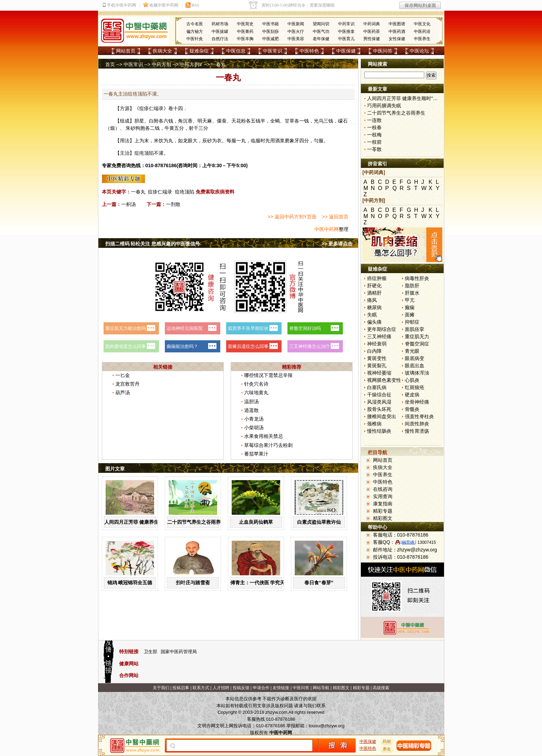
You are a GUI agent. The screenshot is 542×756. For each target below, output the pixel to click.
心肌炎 (412, 380)
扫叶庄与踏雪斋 (193, 583)
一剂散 (173, 204)
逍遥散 (251, 410)
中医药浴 (422, 31)
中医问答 (383, 51)
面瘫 (410, 315)
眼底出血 (415, 366)
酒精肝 (374, 293)
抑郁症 (412, 322)
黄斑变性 (377, 358)
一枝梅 (374, 135)
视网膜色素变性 (384, 380)
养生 (387, 749)
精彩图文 (383, 518)
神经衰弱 (377, 344)
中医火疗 (296, 31)
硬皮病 (412, 395)
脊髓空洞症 (417, 344)
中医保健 (346, 51)
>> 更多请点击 (337, 244)
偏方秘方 (195, 31)
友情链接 (281, 688)
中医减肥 (270, 39)
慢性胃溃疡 (417, 431)
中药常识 (346, 24)
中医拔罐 (220, 31)
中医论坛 (419, 51)
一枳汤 (128, 204)
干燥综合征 (379, 395)
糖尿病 (374, 307)
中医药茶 (372, 31)
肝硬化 (374, 286)
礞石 (343, 121)
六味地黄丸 (256, 393)
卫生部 (150, 652)
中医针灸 (195, 39)
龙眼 (188, 141)
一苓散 (374, 149)
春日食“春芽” (319, 583)
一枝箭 (374, 142)
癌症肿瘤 (377, 278)
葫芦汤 (123, 393)
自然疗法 (220, 39)
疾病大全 (162, 51)
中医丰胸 (245, 39)
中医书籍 (270, 24)
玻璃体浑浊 (417, 373)
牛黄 (169, 128)
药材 (387, 741)
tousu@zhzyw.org (327, 726)
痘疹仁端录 (160, 192)
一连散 (374, 120)
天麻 (207, 121)
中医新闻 (296, 24)
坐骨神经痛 (417, 402)
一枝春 (374, 127)
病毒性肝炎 (417, 278)
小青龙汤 (254, 419)
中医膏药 (245, 31)
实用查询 (383, 496)
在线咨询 (383, 489)
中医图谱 (397, 24)
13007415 (427, 542)
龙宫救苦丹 (127, 384)
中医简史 (245, 24)
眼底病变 (415, 358)
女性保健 (397, 39)
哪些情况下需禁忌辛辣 (268, 375)
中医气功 (321, 31)
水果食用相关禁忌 (264, 436)
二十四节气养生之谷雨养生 (196, 522)
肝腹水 (412, 293)
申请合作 (261, 688)
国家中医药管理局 (179, 652)
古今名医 (195, 24)
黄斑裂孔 (377, 366)
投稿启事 (181, 688)
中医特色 (309, 51)
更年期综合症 (382, 329)
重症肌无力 (417, 336)
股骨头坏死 (379, 409)
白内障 (374, 351)
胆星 (139, 121)
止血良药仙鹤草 (256, 522)
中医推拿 (346, 31)
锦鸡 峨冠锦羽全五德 (130, 583)
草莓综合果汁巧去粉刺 (268, 445)
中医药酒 (397, 31)
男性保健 (372, 39)
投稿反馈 (241, 688)
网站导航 (321, 688)
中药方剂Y (191, 64)
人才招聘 (221, 688)
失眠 (372, 315)
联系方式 (201, 688)
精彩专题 (383, 511)
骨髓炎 (412, 409)
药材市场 (220, 24)
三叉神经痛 (379, 336)
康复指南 (383, 504)
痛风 (372, 300)
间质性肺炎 (417, 424)
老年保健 (321, 39)
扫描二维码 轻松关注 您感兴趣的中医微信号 (153, 244)
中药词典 (372, 24)
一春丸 (138, 192)
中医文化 (422, 24)
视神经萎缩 (379, 373)
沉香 (188, 121)
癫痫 (410, 307)
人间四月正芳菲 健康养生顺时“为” (141, 522)
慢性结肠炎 (379, 431)
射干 (194, 128)
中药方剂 (161, 64)
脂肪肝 (412, 286)
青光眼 (412, 351)
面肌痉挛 (415, 329)
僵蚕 (222, 121)
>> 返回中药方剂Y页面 (292, 217)
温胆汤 (251, 402)
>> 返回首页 (335, 217)
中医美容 (296, 39)
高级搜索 (381, 688)
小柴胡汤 (254, 427)
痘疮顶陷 (185, 192)
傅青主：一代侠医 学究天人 (260, 583)
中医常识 (273, 51)
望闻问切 (321, 24)
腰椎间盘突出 (382, 416)
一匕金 (123, 375)
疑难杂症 (199, 51)
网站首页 (126, 51)
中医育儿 (346, 39)
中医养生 (422, 39)
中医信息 (236, 51)
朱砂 (131, 128)
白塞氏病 (377, 387)
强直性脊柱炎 (419, 416)
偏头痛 (374, 322)
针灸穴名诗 (256, 384)
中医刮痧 (270, 31)
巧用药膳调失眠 (384, 106)
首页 (110, 64)
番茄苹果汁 (256, 454)
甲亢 (410, 300)
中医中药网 (327, 229)
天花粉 (239, 121)
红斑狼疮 (415, 387)
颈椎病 (374, 424)
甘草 (290, 121)
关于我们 (161, 688)
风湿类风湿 (379, 402)
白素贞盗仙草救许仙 (319, 522)
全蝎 (275, 121)
